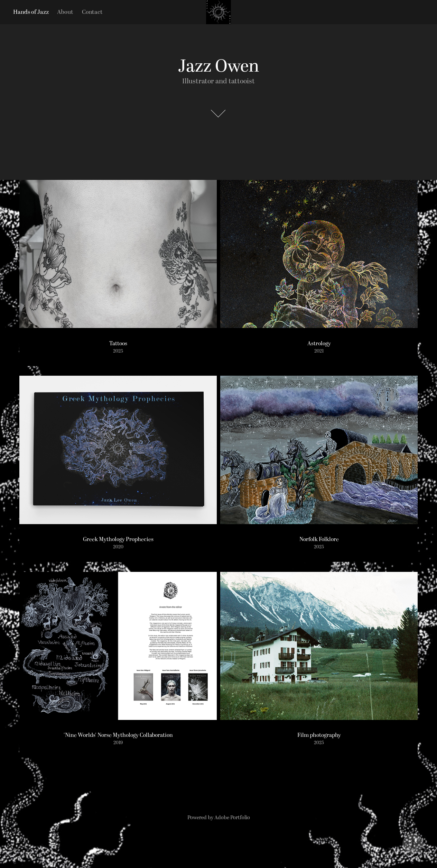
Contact (92, 12)
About (65, 12)
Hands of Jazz (31, 12)
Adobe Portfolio (232, 818)
